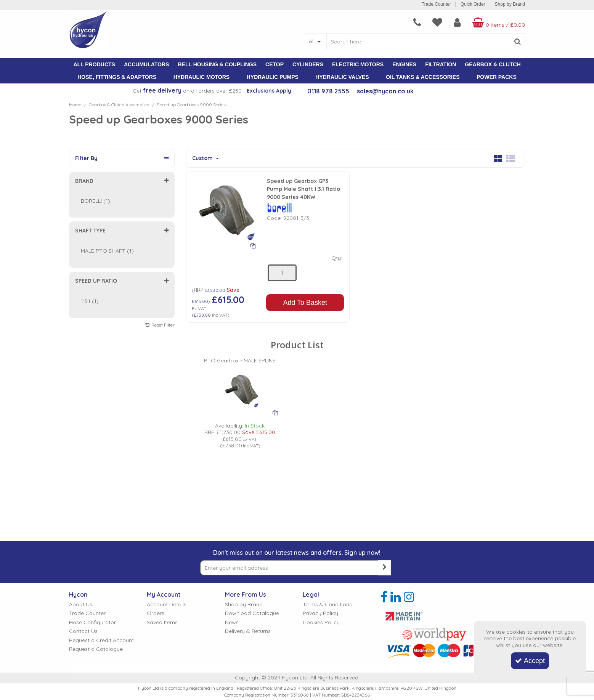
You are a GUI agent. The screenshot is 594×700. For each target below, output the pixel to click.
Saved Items (162, 622)
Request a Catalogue (96, 649)
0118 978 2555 (328, 91)
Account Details (167, 605)
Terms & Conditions (327, 605)
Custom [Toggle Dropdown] (203, 158)
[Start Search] (518, 42)
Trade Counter (436, 4)
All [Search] (312, 41)
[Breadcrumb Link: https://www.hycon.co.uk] (75, 105)
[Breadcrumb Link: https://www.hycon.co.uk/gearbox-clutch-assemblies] (119, 105)
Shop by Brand (510, 4)
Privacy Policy (320, 613)
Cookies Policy (321, 622)
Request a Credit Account (101, 640)
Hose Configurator (92, 622)
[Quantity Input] (282, 273)
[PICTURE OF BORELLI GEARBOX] (240, 384)
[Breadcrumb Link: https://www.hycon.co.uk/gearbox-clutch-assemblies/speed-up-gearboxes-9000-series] (191, 105)
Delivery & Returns (248, 631)
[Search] (418, 42)
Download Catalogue (252, 613)
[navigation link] (417, 22)
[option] (240, 398)
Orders (156, 613)
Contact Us (83, 631)
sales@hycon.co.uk (385, 91)
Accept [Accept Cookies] (530, 661)
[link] (384, 597)
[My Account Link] (457, 22)
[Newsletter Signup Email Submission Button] (384, 568)
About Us (81, 605)
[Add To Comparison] (253, 245)
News (232, 622)
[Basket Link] (498, 22)
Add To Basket (305, 303)
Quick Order (473, 4)
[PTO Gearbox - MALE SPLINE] (240, 356)
